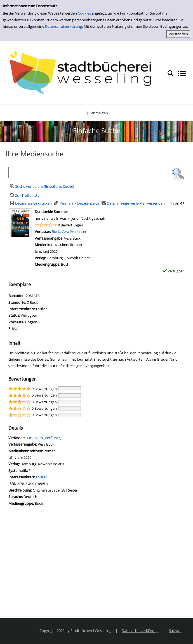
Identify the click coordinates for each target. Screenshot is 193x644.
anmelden (100, 113)
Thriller (41, 477)
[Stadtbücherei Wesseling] (84, 73)
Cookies (84, 13)
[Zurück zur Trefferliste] (24, 195)
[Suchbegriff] (88, 173)
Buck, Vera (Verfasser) (70, 231)
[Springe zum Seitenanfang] (180, 631)
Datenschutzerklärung (63, 26)
